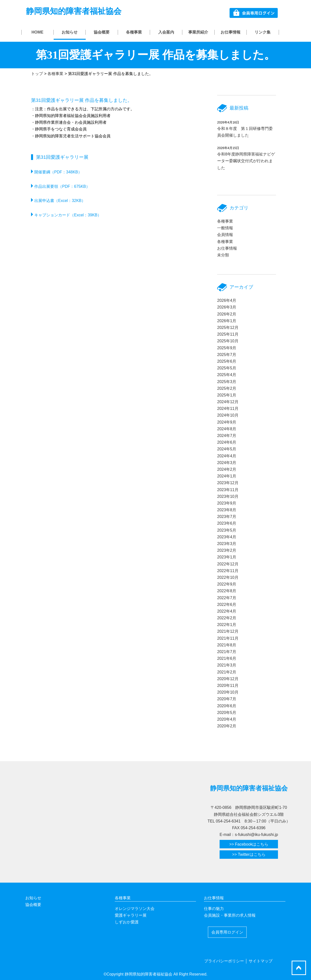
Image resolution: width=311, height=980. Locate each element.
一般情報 (225, 228)
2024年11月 (228, 409)
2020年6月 (227, 706)
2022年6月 (227, 605)
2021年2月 (227, 672)
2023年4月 (227, 537)
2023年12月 (228, 483)
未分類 (223, 255)
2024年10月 (228, 415)
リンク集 (263, 32)
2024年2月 (227, 469)
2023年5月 (227, 530)
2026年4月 (227, 300)
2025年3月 (227, 382)
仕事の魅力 (214, 909)
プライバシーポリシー (224, 961)
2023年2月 (227, 550)
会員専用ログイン (227, 932)
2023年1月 (227, 557)
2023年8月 (227, 510)
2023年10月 (228, 496)
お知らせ (70, 32)
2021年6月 (227, 658)
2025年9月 (227, 348)
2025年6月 (227, 361)
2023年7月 (227, 517)
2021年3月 (227, 665)
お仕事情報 (231, 32)
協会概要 (102, 32)
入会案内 (166, 32)
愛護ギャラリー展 (131, 915)
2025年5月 (227, 368)
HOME (38, 32)
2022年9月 (227, 584)
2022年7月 (227, 598)
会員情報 (225, 235)
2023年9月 (227, 503)
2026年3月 (227, 307)
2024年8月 (227, 429)
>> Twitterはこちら (249, 854)
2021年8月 (227, 645)
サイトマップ (261, 961)
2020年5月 (227, 713)
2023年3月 (227, 544)
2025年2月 (227, 388)
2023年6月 (227, 523)
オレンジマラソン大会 (135, 909)
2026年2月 (227, 314)
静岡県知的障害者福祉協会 (74, 11)
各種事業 (134, 32)
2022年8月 (227, 591)
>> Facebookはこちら (249, 844)
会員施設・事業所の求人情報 (230, 915)
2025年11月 (228, 334)
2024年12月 (228, 402)
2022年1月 (227, 625)
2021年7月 (227, 652)
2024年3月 (227, 463)
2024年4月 (227, 456)
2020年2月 (227, 726)
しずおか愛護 (127, 922)
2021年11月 (228, 638)
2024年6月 (227, 442)
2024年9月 (227, 422)
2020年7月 (227, 699)
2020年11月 (228, 686)
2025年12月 (228, 328)
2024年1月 (227, 476)
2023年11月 (228, 490)
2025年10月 (228, 341)
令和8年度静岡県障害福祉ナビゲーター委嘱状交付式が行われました (246, 161)
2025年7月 (227, 355)
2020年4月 (227, 719)
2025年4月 (227, 375)
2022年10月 (228, 577)
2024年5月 (227, 449)
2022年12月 (228, 564)
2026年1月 (227, 321)
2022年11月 (228, 571)
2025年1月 (227, 395)
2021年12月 (228, 631)
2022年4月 (227, 611)
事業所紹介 (198, 32)
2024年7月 (227, 436)
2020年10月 (228, 692)
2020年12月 (228, 679)
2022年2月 (227, 618)
